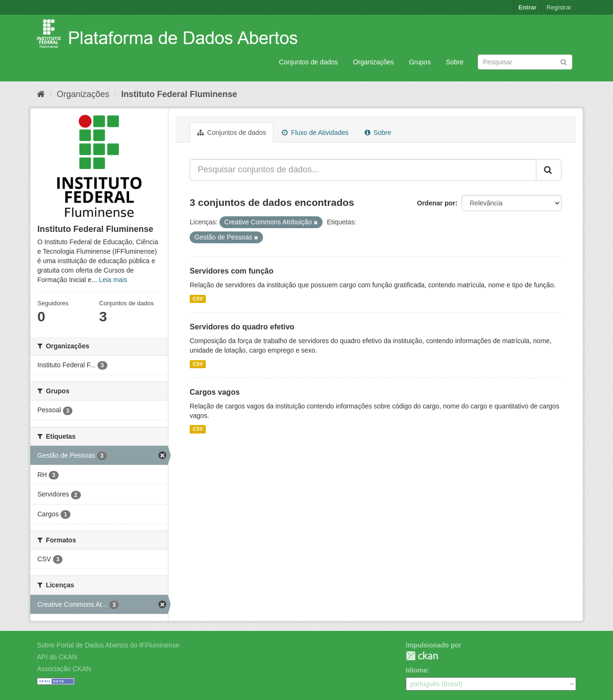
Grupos (420, 62)
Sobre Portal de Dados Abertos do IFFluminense (108, 645)
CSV (198, 299)
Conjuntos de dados (309, 62)
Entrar (527, 7)
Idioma (416, 670)
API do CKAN (57, 657)
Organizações (373, 62)
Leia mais (113, 280)
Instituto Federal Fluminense (179, 94)
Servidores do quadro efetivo (242, 327)
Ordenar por (436, 203)
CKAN (422, 656)
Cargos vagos (215, 392)
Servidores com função (232, 271)
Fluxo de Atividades (315, 133)
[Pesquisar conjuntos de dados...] (363, 170)
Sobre (455, 62)
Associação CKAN (64, 669)
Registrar (559, 7)
